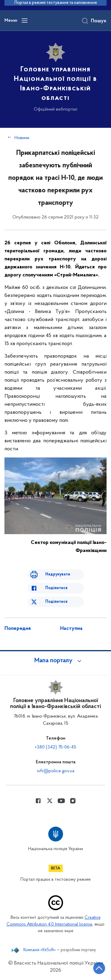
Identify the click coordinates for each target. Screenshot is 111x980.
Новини (22, 138)
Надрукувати (58, 574)
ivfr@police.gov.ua (56, 771)
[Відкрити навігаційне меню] (25, 21)
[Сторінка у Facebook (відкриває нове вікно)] (38, 801)
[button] (56, 661)
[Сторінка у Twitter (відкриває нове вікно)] (50, 801)
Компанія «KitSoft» (40, 950)
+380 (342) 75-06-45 (55, 747)
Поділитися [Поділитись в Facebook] (56, 588)
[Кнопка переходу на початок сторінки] (99, 968)
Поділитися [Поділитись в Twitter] (56, 602)
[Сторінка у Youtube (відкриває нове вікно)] (61, 801)
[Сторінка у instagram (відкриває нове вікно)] (73, 801)
